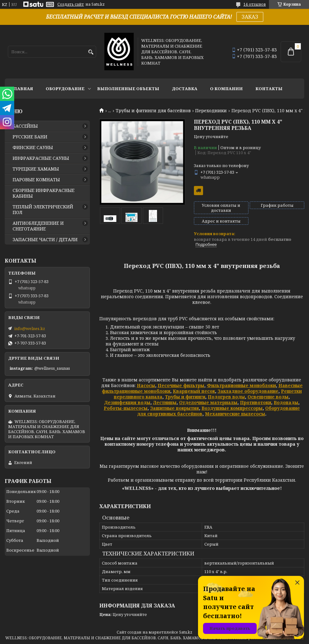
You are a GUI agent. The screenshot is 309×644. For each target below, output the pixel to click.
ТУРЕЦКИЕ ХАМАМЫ (36, 169)
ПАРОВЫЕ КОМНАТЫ (36, 180)
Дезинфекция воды (127, 402)
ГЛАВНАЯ (22, 89)
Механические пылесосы (235, 414)
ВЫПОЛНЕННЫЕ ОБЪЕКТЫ (128, 89)
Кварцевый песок (194, 391)
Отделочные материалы (208, 402)
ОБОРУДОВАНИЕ (65, 89)
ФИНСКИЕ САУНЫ (33, 148)
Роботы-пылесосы (126, 408)
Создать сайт (71, 4)
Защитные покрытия (175, 408)
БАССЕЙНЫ (25, 126)
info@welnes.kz (30, 328)
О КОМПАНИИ (226, 89)
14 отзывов (255, 4)
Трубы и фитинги (185, 397)
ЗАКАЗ (250, 17)
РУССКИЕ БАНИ (30, 137)
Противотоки (256, 402)
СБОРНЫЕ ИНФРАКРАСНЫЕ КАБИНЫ (44, 193)
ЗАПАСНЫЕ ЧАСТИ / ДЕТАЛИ (45, 240)
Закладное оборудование (248, 391)
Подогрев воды (226, 397)
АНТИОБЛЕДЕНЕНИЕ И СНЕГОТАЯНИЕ (38, 226)
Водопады (286, 402)
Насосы (146, 385)
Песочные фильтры (181, 385)
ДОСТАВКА (185, 89)
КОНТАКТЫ (269, 89)
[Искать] (91, 52)
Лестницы (165, 402)
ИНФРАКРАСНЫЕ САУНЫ (41, 158)
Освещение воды (268, 397)
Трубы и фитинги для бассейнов (153, 111)
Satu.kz (186, 632)
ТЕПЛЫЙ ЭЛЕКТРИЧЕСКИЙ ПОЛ (43, 210)
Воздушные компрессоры (232, 408)
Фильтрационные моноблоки (241, 385)
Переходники (211, 111)
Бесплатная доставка (198, 191)
